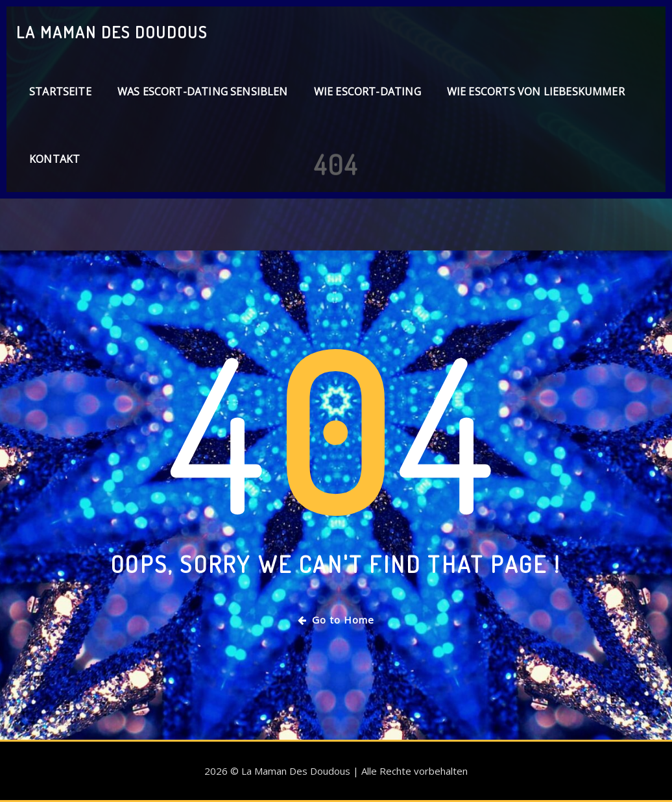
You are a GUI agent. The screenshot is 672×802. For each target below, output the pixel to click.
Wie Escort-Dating (367, 91)
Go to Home (336, 620)
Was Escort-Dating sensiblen (203, 91)
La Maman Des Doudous (112, 32)
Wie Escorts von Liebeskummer (536, 91)
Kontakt (54, 159)
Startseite (60, 91)
